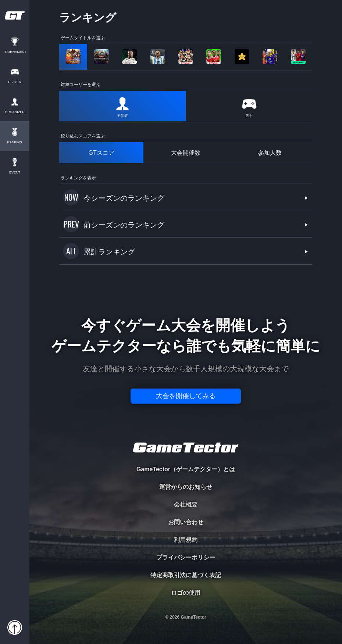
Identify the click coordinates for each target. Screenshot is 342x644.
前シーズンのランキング (124, 225)
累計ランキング (109, 252)
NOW (71, 197)
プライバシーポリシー (186, 557)
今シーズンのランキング (124, 198)
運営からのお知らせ (186, 487)
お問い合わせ (186, 522)
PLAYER (15, 82)
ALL (72, 251)
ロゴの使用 (186, 593)
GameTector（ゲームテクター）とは (186, 469)
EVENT (15, 173)
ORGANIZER (15, 112)
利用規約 (186, 540)
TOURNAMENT (15, 52)
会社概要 (186, 505)
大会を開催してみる (186, 396)
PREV (71, 224)
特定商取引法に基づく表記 (186, 575)
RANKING (15, 142)
